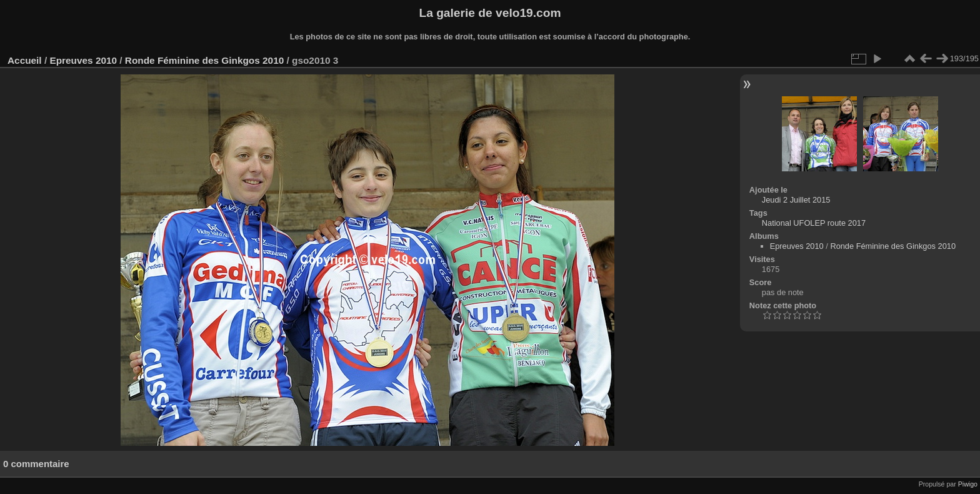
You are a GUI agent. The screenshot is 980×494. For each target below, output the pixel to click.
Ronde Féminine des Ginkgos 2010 (204, 60)
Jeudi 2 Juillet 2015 (796, 200)
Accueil (25, 60)
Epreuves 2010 (83, 60)
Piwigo (968, 484)
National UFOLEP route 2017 (814, 223)
